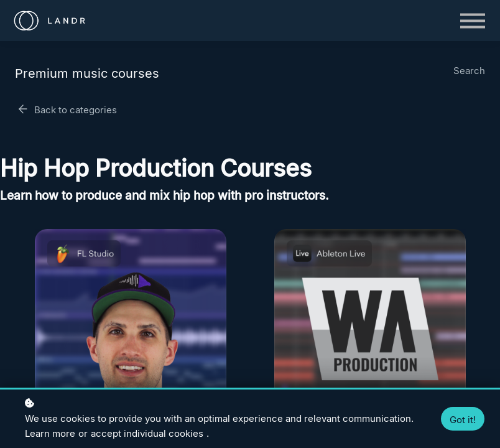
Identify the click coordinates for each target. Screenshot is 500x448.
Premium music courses (87, 73)
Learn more (50, 433)
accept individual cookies (147, 433)
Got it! (463, 420)
